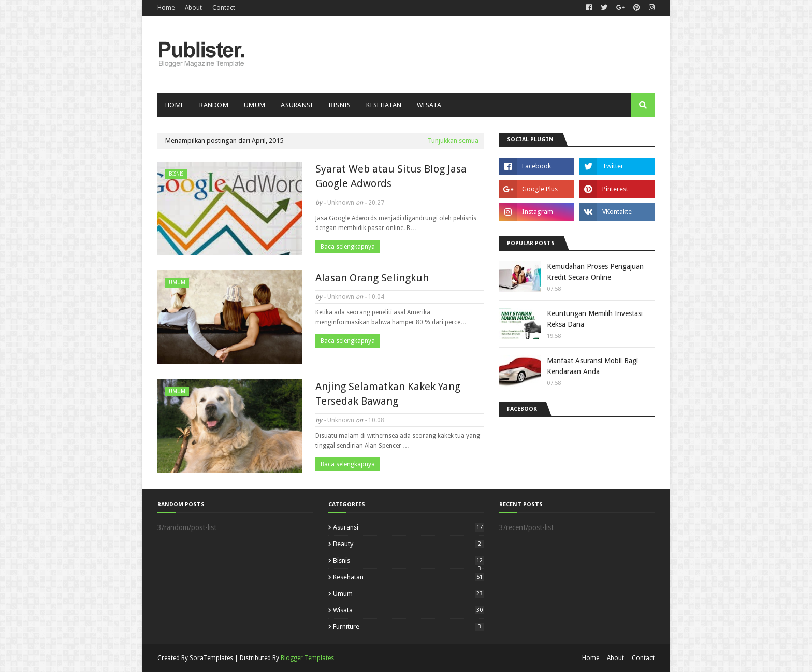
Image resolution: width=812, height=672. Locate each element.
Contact (224, 8)
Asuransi (408, 527)
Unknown (341, 203)
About (193, 8)
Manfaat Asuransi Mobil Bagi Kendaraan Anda (592, 366)
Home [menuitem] (175, 105)
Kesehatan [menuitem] (384, 105)
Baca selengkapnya (348, 247)
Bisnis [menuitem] (340, 105)
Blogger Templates (307, 658)
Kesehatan (408, 577)
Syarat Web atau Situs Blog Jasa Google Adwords (391, 176)
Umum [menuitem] (255, 105)
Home (166, 8)
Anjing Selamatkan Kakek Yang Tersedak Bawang (388, 394)
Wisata (408, 610)
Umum (408, 594)
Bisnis (408, 560)
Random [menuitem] (214, 105)
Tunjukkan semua (453, 141)
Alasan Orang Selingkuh (372, 278)
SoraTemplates (211, 658)
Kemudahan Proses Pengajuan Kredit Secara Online (595, 272)
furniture (408, 627)
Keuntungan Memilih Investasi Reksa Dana (595, 319)
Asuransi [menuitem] (297, 105)
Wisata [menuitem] (429, 105)
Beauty (408, 544)
